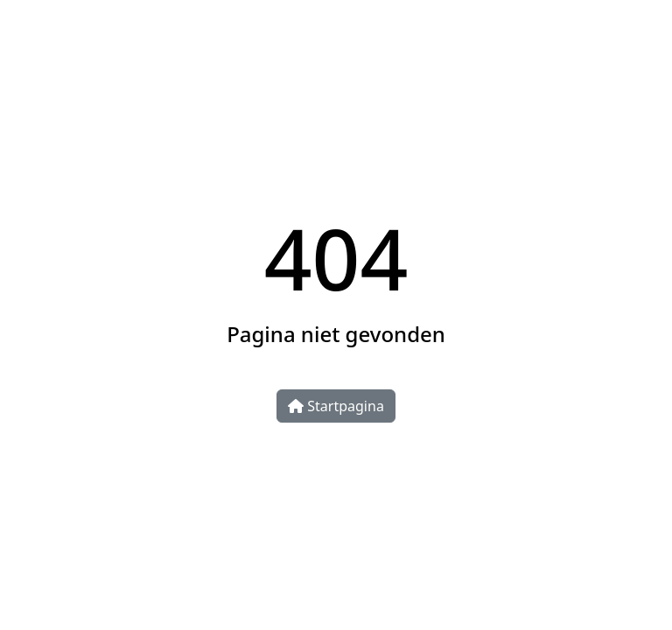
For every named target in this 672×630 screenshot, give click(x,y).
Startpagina (336, 406)
